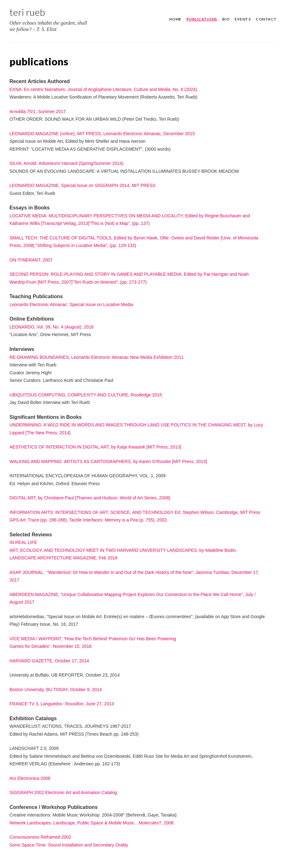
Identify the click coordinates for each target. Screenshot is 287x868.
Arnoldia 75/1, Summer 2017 (38, 112)
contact (266, 19)
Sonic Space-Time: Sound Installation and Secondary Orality (69, 845)
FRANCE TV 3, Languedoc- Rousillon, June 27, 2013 (62, 704)
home (175, 19)
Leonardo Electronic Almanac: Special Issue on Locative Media (71, 304)
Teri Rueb (27, 12)
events (243, 19)
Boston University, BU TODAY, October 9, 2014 (56, 690)
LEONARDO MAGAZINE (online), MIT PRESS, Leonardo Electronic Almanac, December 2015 (102, 134)
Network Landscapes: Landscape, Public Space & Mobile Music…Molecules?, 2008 (92, 823)
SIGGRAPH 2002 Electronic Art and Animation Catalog (63, 793)
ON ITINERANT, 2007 (31, 260)
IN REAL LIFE (23, 542)
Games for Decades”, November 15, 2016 (51, 646)
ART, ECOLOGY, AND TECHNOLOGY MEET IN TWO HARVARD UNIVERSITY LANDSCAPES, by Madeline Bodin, (123, 550)
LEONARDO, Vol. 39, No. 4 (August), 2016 (52, 327)
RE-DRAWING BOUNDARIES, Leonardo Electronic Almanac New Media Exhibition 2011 (97, 357)
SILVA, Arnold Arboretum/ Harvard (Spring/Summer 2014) (67, 163)
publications (202, 19)
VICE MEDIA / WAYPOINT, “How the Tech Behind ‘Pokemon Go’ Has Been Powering (93, 639)
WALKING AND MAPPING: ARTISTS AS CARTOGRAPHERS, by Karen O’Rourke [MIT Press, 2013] (108, 461)
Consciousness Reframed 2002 (40, 837)
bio (226, 19)
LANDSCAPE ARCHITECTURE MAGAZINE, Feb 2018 (64, 558)
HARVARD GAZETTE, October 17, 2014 (49, 661)
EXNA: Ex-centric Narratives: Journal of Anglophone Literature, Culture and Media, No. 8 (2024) (103, 89)
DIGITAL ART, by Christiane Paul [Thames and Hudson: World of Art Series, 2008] (90, 498)
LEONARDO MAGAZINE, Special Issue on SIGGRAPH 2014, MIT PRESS (82, 185)
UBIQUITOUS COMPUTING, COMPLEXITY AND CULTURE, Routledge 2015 (86, 395)
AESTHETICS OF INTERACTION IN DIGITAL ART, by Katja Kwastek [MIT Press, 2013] (95, 447)
